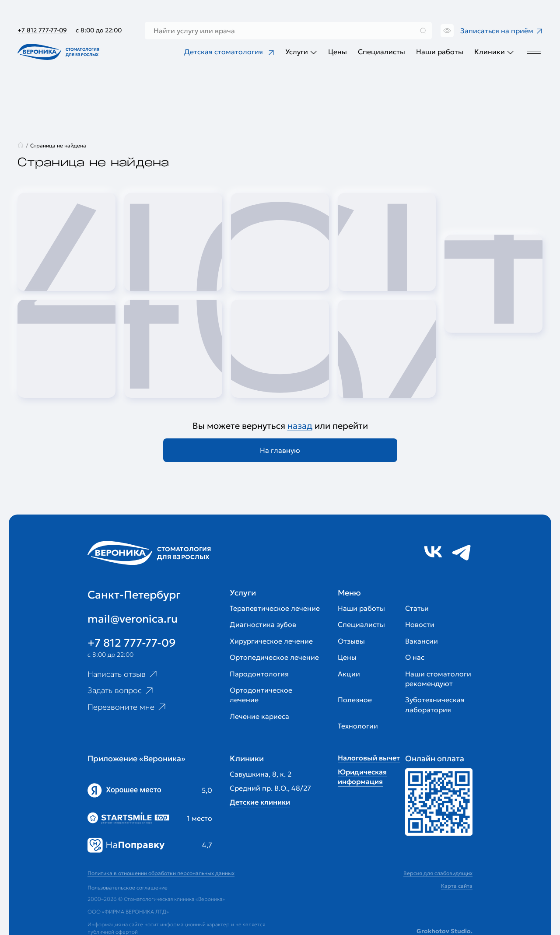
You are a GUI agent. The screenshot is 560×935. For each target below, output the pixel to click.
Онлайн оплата (435, 758)
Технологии (358, 726)
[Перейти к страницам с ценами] (439, 802)
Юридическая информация (362, 777)
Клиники (494, 52)
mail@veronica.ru (133, 619)
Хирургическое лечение (271, 641)
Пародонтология (259, 674)
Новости (420, 624)
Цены (338, 52)
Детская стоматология (229, 52)
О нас (415, 657)
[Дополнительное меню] (534, 52)
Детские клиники (260, 802)
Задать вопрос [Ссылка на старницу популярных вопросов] (121, 690)
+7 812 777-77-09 (42, 30)
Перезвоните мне (128, 707)
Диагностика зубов (263, 624)
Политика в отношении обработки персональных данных (161, 873)
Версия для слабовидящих (438, 873)
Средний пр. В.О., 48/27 (270, 788)
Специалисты (381, 52)
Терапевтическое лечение (275, 608)
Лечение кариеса (259, 716)
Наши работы (440, 52)
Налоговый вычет (369, 758)
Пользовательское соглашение (128, 888)
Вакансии (422, 641)
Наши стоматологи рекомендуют (438, 679)
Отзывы (351, 641)
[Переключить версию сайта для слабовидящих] (446, 31)
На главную (280, 450)
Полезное (355, 700)
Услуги (301, 52)
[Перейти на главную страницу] (60, 52)
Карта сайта (457, 886)
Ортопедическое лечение (274, 657)
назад (300, 426)
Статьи (417, 608)
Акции (349, 674)
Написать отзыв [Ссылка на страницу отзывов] (123, 674)
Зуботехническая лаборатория (435, 704)
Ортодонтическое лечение (261, 695)
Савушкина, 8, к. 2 (261, 774)
